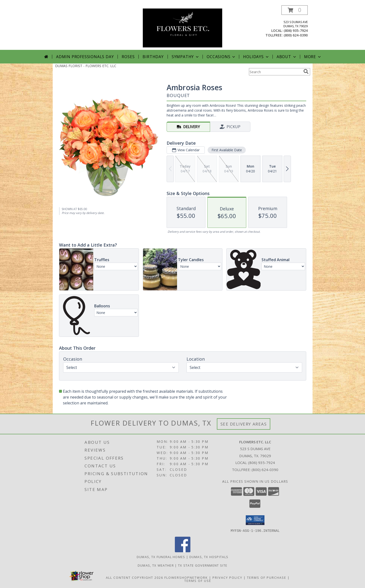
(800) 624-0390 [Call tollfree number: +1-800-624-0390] (296, 35)
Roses (128, 57)
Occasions (221, 57)
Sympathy (186, 57)
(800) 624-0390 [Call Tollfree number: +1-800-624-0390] (265, 470)
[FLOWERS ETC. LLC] (182, 28)
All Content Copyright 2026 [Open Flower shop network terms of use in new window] (135, 577)
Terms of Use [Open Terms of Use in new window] (198, 580)
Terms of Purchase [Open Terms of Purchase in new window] (267, 577)
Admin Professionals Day (85, 57)
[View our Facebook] (183, 551)
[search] (306, 71)
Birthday (153, 57)
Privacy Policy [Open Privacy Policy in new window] (227, 577)
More (313, 57)
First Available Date (226, 150)
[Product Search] (275, 72)
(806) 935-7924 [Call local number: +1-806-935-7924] (296, 31)
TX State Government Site (203, 565)
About (287, 57)
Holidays (256, 57)
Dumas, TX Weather (156, 565)
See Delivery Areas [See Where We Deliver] (244, 424)
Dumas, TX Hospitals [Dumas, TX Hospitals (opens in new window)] (209, 557)
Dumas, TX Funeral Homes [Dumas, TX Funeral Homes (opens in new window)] (161, 557)
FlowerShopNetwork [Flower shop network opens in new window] (186, 577)
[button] (295, 10)
